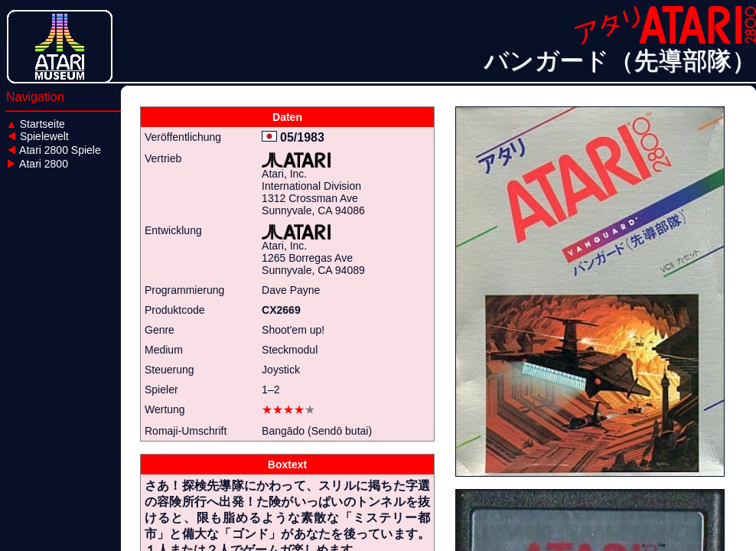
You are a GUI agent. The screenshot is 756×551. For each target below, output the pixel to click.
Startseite (36, 124)
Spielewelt (37, 136)
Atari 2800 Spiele (54, 150)
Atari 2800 (37, 164)
